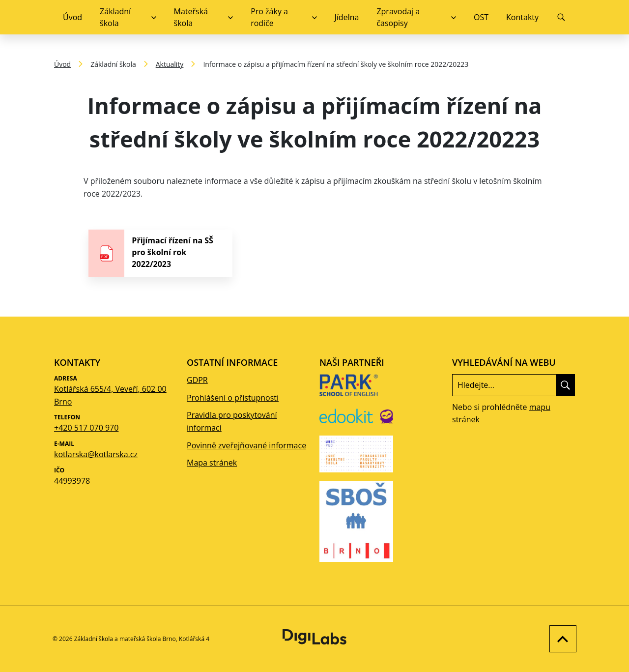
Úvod (72, 17)
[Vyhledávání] (561, 17)
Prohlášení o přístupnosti (233, 398)
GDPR (197, 380)
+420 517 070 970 (86, 428)
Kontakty (522, 17)
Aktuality (170, 64)
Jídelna (347, 17)
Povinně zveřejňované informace (246, 445)
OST (481, 17)
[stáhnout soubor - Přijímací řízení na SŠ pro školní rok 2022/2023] (160, 253)
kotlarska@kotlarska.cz (96, 454)
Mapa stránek (212, 463)
